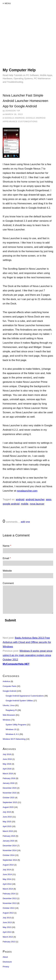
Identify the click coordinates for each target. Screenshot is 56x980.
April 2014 (7, 884)
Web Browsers (9, 715)
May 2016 (7, 764)
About (5, 957)
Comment (8, 583)
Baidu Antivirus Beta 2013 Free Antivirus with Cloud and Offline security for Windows (27, 642)
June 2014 (7, 874)
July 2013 (7, 918)
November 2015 (10, 793)
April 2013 (7, 932)
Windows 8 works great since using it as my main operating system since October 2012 (28, 655)
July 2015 (7, 812)
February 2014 (9, 894)
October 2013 (9, 908)
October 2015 (9, 798)
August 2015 (8, 807)
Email (7, 558)
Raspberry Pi (11, 710)
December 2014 (10, 846)
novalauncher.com (27, 491)
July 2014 (7, 870)
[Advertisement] (28, 39)
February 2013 (9, 942)
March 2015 (8, 831)
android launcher (35, 499)
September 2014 (10, 860)
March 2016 (8, 774)
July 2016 (7, 754)
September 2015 (10, 802)
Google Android (15, 118)
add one (25, 522)
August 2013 (8, 913)
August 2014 (8, 865)
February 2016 (9, 778)
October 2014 (9, 855)
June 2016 (7, 759)
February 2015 (9, 836)
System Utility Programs (16, 725)
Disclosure (7, 962)
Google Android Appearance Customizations (25, 696)
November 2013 (10, 903)
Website (7, 571)
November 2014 (10, 850)
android (20, 499)
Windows (7, 720)
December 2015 (10, 788)
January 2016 (9, 783)
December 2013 (10, 898)
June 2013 (7, 922)
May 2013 (7, 927)
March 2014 (8, 889)
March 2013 (8, 937)
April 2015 (7, 826)
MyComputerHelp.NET (16, 664)
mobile (25, 504)
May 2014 (7, 879)
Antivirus (6, 681)
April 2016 (7, 769)
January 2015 (9, 841)
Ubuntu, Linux (9, 705)
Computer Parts (9, 686)
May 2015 (7, 822)
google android (11, 504)
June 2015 (7, 817)
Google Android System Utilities (19, 701)
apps (49, 499)
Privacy (6, 967)
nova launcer (37, 504)
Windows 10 (11, 729)
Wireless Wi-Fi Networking (14, 739)
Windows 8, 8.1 (12, 734)
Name (7, 546)
